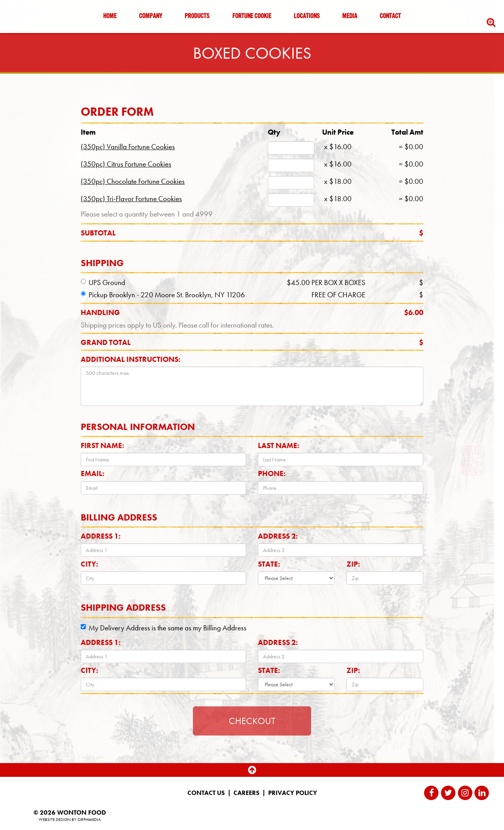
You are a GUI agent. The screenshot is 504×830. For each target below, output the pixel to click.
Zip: (353, 564)
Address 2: (278, 536)
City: (89, 564)
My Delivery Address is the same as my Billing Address (164, 628)
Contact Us (206, 793)
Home (110, 17)
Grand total (252, 342)
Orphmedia (89, 819)
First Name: (102, 446)
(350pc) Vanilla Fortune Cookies (128, 147)
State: (269, 564)
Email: (93, 473)
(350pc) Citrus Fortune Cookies (126, 164)
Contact (390, 17)
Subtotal (252, 233)
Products (197, 17)
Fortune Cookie (252, 17)
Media (350, 17)
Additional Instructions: (131, 359)
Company (151, 17)
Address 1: (101, 536)
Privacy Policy (293, 793)
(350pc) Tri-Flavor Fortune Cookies (131, 199)
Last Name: (279, 446)
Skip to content (29, 36)
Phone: (272, 473)
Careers (246, 793)
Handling (252, 312)
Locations (307, 17)
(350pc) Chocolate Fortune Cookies (133, 181)
